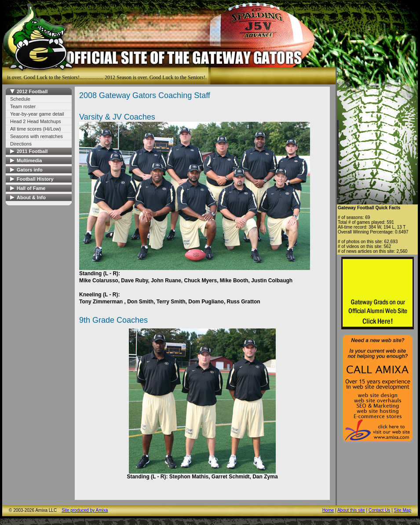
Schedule (20, 99)
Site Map (403, 510)
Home (328, 510)
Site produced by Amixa (85, 510)
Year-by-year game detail (37, 114)
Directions (21, 144)
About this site (351, 510)
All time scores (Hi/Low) (36, 129)
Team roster (23, 106)
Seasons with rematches (37, 136)
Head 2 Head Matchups (36, 121)
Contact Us (379, 510)
